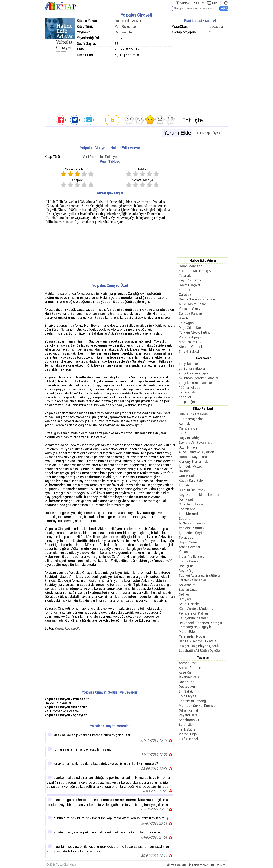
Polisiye (111, 157)
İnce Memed (188, 514)
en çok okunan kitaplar (195, 383)
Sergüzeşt (187, 537)
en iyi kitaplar (188, 364)
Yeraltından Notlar (192, 636)
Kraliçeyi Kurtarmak (193, 462)
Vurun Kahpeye (190, 337)
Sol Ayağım (187, 585)
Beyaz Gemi (188, 542)
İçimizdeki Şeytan (192, 533)
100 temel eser (190, 387)
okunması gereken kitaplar (198, 378)
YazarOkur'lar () (77, 169)
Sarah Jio (186, 725)
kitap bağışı (187, 402)
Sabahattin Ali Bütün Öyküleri (200, 651)
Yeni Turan (187, 290)
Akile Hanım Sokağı (193, 304)
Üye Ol (217, 133)
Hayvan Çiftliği (190, 438)
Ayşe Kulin (187, 672)
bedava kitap (188, 392)
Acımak (184, 424)
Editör (143, 169)
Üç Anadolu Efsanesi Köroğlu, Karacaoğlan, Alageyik (201, 625)
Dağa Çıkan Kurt (191, 328)
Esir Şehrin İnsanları (194, 618)
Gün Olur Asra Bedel (194, 414)
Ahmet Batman (190, 668)
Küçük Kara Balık (191, 481)
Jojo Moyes (188, 696)
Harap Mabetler (190, 266)
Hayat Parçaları (190, 285)
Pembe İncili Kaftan (193, 613)
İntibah (184, 485)
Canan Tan (187, 682)
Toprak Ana (187, 509)
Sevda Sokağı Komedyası (198, 299)
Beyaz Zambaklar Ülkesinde (199, 495)
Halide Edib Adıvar (128, 21)
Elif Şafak (186, 691)
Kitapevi (77, 180)
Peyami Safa (188, 715)
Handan (185, 318)
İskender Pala (189, 677)
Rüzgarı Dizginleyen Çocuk (199, 646)
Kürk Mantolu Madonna (196, 609)
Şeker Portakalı (190, 604)
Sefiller (184, 594)
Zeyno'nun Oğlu (190, 280)
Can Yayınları (124, 32)
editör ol (185, 397)
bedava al (217, 26)
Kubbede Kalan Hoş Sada (197, 271)
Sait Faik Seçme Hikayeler (198, 641)
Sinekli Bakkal (189, 351)
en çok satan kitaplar (194, 373)
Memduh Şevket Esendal (197, 706)
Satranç (185, 518)
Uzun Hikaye (188, 447)
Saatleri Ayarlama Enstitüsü (199, 575)
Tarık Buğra (187, 729)
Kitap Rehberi (203, 409)
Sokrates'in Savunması (196, 443)
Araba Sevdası (189, 547)
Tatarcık (185, 276)
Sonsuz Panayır (190, 313)
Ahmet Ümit (188, 663)
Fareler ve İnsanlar (192, 580)
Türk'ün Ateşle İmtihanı (196, 332)
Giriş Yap (204, 133)
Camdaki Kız (188, 428)
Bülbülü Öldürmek (192, 490)
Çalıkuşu (185, 471)
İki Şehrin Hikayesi (193, 523)
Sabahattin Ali (189, 720)
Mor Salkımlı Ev (190, 342)
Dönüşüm (186, 566)
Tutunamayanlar (191, 419)
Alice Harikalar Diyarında (197, 452)
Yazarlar (203, 657)
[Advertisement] (136, 84)
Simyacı (185, 599)
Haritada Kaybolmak (194, 457)
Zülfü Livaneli (189, 739)
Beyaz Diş (186, 571)
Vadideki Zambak (192, 528)
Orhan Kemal (188, 710)
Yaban (183, 552)
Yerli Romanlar (125, 26)
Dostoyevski (188, 687)
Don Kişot (186, 499)
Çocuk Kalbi (188, 476)
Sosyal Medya (143, 180)
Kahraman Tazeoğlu (194, 701)
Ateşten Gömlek (191, 347)
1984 (183, 433)
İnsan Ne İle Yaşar (192, 556)
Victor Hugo (188, 734)
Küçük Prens (188, 561)
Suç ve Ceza (188, 590)
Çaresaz (185, 294)
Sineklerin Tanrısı (192, 504)
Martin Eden (188, 632)
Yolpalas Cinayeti (191, 309)
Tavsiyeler (203, 358)
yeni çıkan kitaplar (192, 369)
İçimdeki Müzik (190, 466)
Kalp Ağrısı (187, 323)
